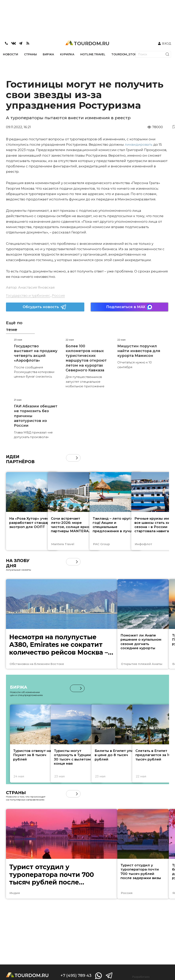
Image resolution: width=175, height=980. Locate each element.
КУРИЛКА (67, 54)
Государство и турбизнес (28, 296)
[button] (77, 458)
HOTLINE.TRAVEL (93, 54)
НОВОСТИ (11, 54)
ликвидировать (138, 144)
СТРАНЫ (30, 54)
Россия (58, 296)
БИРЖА (48, 54)
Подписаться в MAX (129, 307)
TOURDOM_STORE (125, 54)
